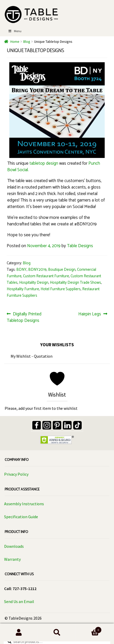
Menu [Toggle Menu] (15, 31)
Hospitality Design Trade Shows (75, 283)
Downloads (14, 546)
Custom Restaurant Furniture (46, 276)
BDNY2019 (37, 270)
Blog (27, 41)
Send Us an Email (19, 601)
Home (15, 41)
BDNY (21, 270)
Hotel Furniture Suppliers (61, 289)
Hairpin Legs (90, 314)
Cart (89, 630)
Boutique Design (62, 270)
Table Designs (80, 246)
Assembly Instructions (24, 504)
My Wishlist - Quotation (32, 356)
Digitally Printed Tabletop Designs (24, 317)
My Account (19, 633)
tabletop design (44, 163)
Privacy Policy (16, 474)
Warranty (12, 559)
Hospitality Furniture (23, 289)
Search (57, 633)
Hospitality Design (34, 283)
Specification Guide (21, 517)
